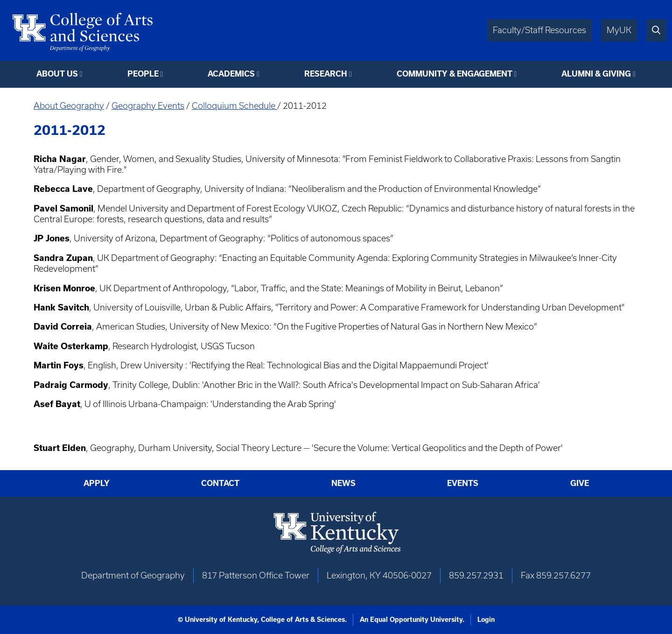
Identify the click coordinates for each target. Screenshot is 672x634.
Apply (97, 483)
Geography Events (148, 106)
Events (463, 483)
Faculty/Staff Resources (539, 30)
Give (580, 483)
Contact (220, 483)
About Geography (69, 106)
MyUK (619, 30)
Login (486, 620)
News (343, 483)
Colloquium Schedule (234, 106)
